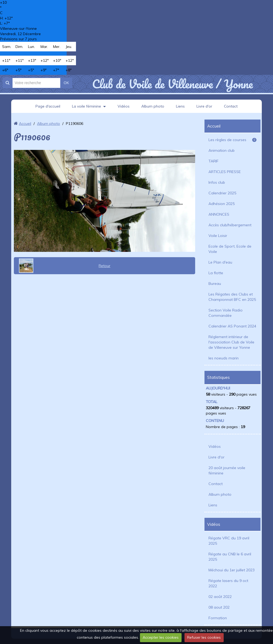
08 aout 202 (219, 607)
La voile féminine (86, 106)
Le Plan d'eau (220, 262)
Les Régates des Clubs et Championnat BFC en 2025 (232, 297)
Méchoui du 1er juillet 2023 (232, 570)
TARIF (214, 161)
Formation (218, 618)
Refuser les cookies (204, 637)
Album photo (153, 106)
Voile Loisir (218, 236)
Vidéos (124, 106)
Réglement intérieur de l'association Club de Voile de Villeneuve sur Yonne (231, 342)
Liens (181, 106)
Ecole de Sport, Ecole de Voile (230, 249)
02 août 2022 (220, 597)
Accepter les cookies (161, 637)
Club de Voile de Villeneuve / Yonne (172, 84)
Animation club (222, 150)
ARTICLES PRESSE (225, 172)
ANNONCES (219, 214)
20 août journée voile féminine (227, 470)
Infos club (217, 182)
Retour (105, 266)
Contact (232, 106)
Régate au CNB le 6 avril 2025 (230, 557)
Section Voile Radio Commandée (226, 313)
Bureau (215, 284)
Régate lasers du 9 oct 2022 (228, 583)
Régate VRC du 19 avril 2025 (229, 541)
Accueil (25, 124)
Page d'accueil (47, 106)
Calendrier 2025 (222, 193)
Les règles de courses (232, 140)
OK (66, 83)
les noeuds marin (224, 358)
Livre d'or (205, 106)
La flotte (216, 273)
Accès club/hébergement (230, 225)
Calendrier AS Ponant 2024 (232, 326)
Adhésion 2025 (222, 204)
